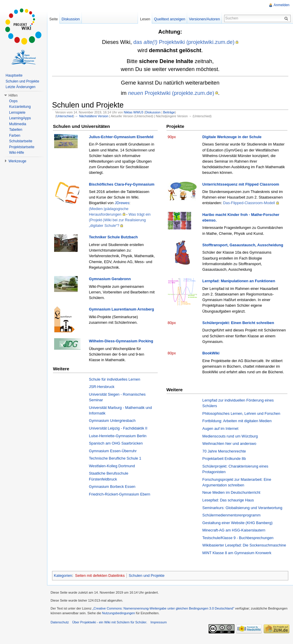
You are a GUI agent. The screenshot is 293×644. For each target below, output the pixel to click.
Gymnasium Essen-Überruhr (113, 451)
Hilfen (13, 95)
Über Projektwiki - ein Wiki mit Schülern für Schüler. (110, 622)
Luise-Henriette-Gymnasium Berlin (118, 436)
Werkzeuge (17, 161)
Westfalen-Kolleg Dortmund (112, 466)
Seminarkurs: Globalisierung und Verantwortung (242, 508)
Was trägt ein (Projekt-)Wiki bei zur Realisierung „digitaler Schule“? (120, 220)
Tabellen (16, 130)
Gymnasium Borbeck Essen (112, 487)
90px (172, 137)
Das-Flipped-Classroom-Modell (249, 203)
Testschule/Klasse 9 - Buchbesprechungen (238, 538)
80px (172, 323)
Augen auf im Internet (220, 428)
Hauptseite (14, 75)
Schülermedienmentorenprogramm (232, 515)
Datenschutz (60, 622)
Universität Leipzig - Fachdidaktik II (118, 428)
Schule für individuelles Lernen (114, 379)
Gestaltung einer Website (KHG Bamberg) (238, 523)
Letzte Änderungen (20, 87)
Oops (13, 101)
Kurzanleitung (20, 107)
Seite (53, 19)
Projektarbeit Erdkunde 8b (224, 459)
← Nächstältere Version (92, 116)
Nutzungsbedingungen (119, 613)
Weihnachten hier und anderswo (229, 444)
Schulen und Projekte (147, 576)
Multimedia (18, 124)
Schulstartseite (21, 141)
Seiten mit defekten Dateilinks (100, 576)
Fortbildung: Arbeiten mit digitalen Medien (237, 421)
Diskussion (153, 112)
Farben (15, 136)
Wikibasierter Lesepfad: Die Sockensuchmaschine (244, 545)
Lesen (145, 19)
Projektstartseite (22, 147)
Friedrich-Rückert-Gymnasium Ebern (119, 494)
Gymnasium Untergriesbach (112, 421)
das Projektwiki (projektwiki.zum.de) (184, 42)
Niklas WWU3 (134, 112)
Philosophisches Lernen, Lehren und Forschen (241, 413)
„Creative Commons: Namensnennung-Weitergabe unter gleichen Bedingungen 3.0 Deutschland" (163, 608)
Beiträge (169, 112)
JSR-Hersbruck (102, 387)
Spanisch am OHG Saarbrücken (116, 443)
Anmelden (282, 5)
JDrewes (122, 203)
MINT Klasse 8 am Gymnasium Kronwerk (237, 553)
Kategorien (63, 576)
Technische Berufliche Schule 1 (115, 458)
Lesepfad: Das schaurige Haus (228, 500)
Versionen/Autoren (204, 19)
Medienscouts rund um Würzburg (230, 436)
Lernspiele (17, 113)
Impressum (158, 622)
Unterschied (65, 116)
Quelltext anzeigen (170, 19)
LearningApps (20, 118)
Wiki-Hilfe (17, 153)
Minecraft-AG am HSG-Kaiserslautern (234, 530)
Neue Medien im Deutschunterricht (231, 492)
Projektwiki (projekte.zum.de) (171, 93)
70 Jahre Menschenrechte (224, 451)
